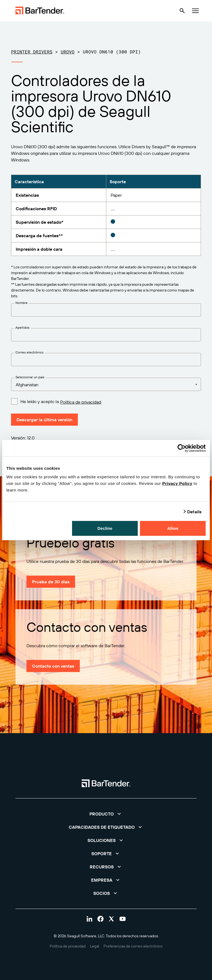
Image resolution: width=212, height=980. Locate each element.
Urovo (68, 52)
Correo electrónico (30, 352)
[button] (106, 814)
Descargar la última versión (44, 420)
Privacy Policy (177, 483)
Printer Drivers (32, 52)
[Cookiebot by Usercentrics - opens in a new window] (181, 448)
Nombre (22, 303)
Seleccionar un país (30, 377)
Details (194, 511)
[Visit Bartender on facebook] (100, 919)
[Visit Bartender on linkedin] (89, 919)
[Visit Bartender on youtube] (123, 919)
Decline (105, 528)
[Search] (182, 11)
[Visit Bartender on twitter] (112, 919)
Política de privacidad (81, 402)
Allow (173, 528)
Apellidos (22, 327)
